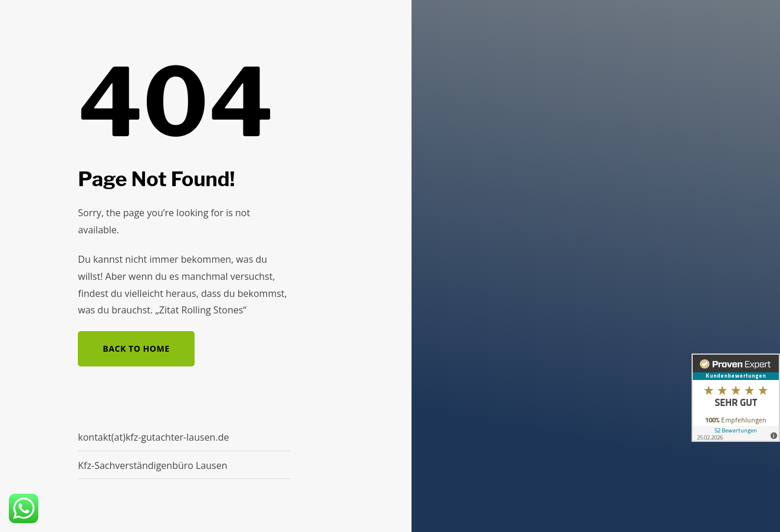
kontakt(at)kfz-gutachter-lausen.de (153, 437)
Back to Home (136, 348)
